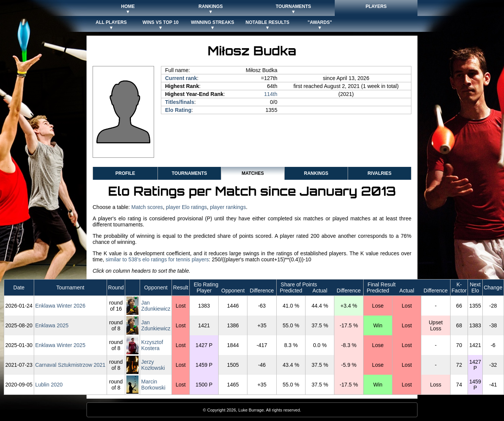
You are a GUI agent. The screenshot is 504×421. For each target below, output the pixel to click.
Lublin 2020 (49, 385)
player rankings (228, 207)
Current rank (181, 78)
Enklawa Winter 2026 (60, 306)
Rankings (316, 173)
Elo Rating (178, 110)
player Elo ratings (186, 207)
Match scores (147, 207)
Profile (125, 173)
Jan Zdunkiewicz (156, 306)
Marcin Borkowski (153, 385)
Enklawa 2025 (52, 325)
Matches (253, 173)
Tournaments (189, 173)
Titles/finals (180, 102)
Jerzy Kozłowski (153, 365)
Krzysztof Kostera (152, 345)
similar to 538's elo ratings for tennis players (157, 259)
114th (271, 94)
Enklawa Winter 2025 (60, 345)
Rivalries (379, 173)
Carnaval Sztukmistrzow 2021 (70, 365)
